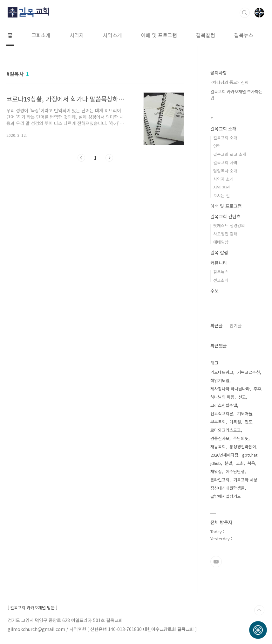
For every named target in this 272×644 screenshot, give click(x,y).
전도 (248, 422)
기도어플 (245, 413)
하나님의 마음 (222, 397)
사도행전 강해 (225, 234)
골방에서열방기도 (226, 496)
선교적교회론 (222, 413)
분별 (228, 463)
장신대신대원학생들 (228, 488)
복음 (251, 463)
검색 (245, 13)
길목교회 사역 (225, 162)
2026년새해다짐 (224, 455)
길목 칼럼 (219, 252)
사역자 (77, 35)
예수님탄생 (235, 471)
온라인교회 (220, 480)
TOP (259, 610)
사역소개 (112, 35)
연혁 (217, 146)
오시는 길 (221, 196)
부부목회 (218, 422)
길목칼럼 (206, 35)
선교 (242, 397)
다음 (109, 158)
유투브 (216, 562)
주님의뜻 (241, 438)
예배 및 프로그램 (159, 35)
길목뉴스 (244, 35)
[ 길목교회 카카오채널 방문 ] (32, 608)
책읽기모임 (220, 380)
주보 (214, 290)
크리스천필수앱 (224, 405)
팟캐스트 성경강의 (229, 225)
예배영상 (221, 242)
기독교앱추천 (248, 372)
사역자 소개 (223, 179)
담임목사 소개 (225, 171)
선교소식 (221, 280)
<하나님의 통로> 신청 (229, 82)
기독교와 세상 (245, 480)
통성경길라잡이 (243, 447)
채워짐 (216, 471)
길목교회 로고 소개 (230, 154)
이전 (81, 158)
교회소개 (41, 35)
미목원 (235, 422)
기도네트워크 (222, 372)
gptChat (250, 455)
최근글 (217, 325)
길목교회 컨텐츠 (225, 216)
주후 (257, 389)
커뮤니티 (219, 263)
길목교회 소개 (223, 129)
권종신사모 (220, 438)
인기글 (236, 325)
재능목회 (218, 447)
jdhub (216, 463)
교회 (240, 463)
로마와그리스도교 (226, 430)
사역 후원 (221, 187)
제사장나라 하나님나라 (230, 389)
